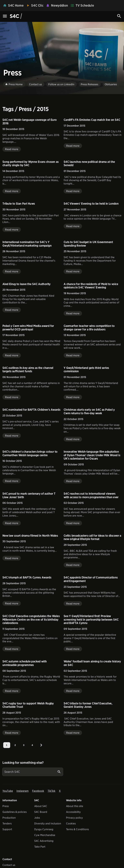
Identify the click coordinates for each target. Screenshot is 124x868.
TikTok (52, 791)
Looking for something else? (23, 763)
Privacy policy (74, 818)
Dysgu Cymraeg (44, 829)
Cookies (71, 824)
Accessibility (73, 812)
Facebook (38, 791)
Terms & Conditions (77, 829)
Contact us (9, 865)
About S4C (41, 806)
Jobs (37, 818)
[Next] (41, 745)
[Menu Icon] (5, 16)
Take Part (40, 847)
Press (6, 806)
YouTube (8, 791)
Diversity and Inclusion (48, 824)
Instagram (23, 791)
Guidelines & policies (15, 812)
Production (9, 818)
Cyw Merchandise (45, 835)
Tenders (7, 824)
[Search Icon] (119, 16)
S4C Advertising (44, 841)
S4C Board (41, 812)
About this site (75, 806)
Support (7, 829)
